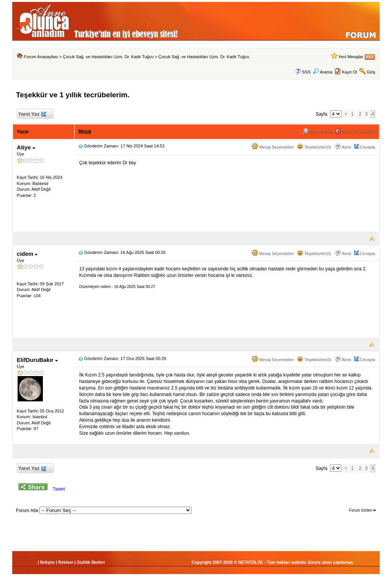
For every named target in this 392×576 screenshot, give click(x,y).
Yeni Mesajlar (351, 57)
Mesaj (85, 131)
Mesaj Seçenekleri (273, 147)
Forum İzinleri (363, 510)
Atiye (26, 147)
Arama (323, 72)
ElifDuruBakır (37, 360)
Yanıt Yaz (32, 114)
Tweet (59, 489)
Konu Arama (317, 132)
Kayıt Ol (349, 72)
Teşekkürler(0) (314, 147)
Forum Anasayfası (41, 57)
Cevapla (367, 147)
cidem (27, 254)
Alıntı (347, 147)
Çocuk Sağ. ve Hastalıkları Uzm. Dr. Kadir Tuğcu (108, 57)
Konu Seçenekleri (355, 132)
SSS (306, 72)
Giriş (371, 72)
